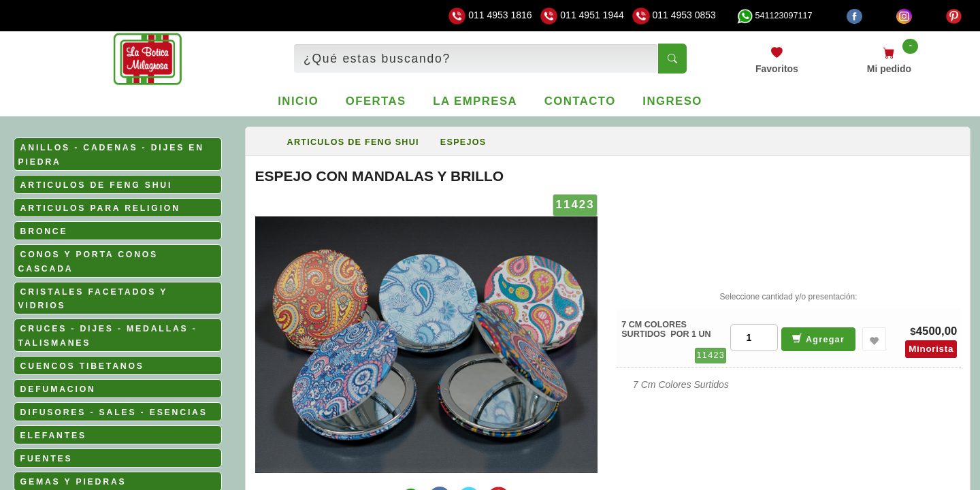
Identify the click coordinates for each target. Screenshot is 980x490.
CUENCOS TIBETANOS (82, 366)
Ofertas (376, 101)
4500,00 (937, 331)
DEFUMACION (58, 389)
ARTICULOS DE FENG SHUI (97, 185)
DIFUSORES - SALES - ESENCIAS (114, 412)
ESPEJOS (463, 142)
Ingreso (672, 101)
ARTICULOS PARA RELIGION (100, 208)
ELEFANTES (53, 436)
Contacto (580, 101)
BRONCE (44, 231)
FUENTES (47, 459)
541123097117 (774, 16)
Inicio (298, 101)
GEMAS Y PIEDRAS (73, 482)
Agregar (818, 339)
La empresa (475, 101)
